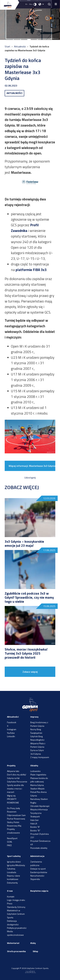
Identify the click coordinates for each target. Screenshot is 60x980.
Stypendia (35, 879)
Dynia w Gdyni (37, 750)
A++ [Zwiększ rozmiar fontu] (31, 4)
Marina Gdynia (37, 785)
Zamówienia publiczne (36, 863)
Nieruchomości (37, 876)
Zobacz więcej (30, 672)
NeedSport (12, 838)
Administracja (37, 856)
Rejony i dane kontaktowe (14, 877)
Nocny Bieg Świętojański (36, 731)
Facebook (12, 722)
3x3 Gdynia (36, 754)
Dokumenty (12, 883)
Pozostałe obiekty (39, 848)
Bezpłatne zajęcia (39, 891)
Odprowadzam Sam (16, 815)
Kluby (33, 943)
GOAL (10, 842)
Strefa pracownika (16, 951)
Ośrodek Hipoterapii (40, 806)
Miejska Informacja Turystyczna (39, 811)
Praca (10, 903)
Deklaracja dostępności (13, 923)
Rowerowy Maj (14, 826)
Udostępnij (30, 478)
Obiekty (34, 765)
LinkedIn (11, 736)
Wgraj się (11, 796)
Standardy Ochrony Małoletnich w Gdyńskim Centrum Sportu (16, 912)
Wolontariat (13, 943)
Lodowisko (35, 771)
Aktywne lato (13, 771)
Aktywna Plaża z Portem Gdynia (38, 745)
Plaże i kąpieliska (38, 775)
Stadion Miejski (37, 789)
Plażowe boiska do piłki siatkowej (39, 780)
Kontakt (11, 897)
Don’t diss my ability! (17, 775)
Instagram (12, 729)
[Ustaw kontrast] (35, 4)
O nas (10, 891)
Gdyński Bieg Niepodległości (37, 738)
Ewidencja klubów (39, 872)
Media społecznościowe (15, 933)
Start (8, 46)
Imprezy (34, 717)
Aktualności (20, 46)
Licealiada (12, 872)
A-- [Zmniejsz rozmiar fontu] (27, 4)
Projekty (11, 765)
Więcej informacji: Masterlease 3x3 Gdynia (32, 466)
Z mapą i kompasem (40, 757)
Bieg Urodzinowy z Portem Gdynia (39, 724)
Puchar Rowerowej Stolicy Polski (16, 820)
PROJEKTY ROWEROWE (13, 801)
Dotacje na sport (38, 869)
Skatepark (35, 816)
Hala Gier (35, 820)
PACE (9, 845)
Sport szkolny (14, 856)
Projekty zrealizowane (13, 831)
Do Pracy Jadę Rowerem (13, 810)
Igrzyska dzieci (14, 862)
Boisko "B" (35, 830)
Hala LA (34, 823)
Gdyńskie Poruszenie (17, 782)
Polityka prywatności (17, 928)
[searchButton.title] (49, 4)
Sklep (35, 951)
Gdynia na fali (13, 778)
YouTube (11, 733)
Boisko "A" (35, 827)
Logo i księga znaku (16, 900)
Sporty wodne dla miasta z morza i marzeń (15, 789)
